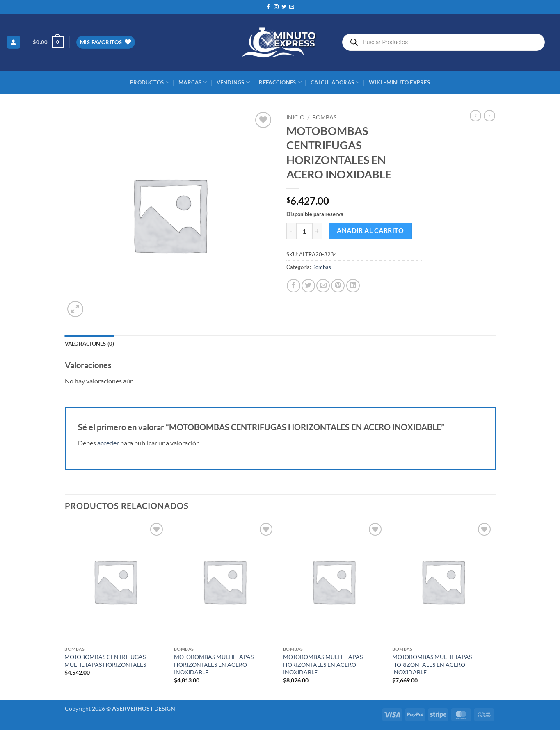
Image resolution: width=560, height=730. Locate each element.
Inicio (295, 117)
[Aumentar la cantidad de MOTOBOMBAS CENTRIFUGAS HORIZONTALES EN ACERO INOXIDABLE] (318, 231)
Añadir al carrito (370, 230)
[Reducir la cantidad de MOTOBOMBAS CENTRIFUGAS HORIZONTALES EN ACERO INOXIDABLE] (291, 231)
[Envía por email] (323, 286)
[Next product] (475, 116)
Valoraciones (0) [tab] (90, 344)
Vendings (233, 82)
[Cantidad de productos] (304, 231)
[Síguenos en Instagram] (276, 7)
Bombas (324, 117)
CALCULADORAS (335, 82)
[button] (14, 42)
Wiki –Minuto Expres (399, 82)
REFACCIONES (280, 82)
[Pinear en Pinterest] (338, 286)
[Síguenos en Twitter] (284, 7)
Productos (150, 82)
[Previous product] (489, 116)
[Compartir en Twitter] (308, 286)
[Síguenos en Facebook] (268, 7)
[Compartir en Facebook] (294, 286)
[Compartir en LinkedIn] (353, 286)
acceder (108, 443)
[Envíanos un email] (292, 7)
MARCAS (193, 82)
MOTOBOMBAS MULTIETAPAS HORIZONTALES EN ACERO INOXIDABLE (214, 664)
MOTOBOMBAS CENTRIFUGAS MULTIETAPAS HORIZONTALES (105, 661)
